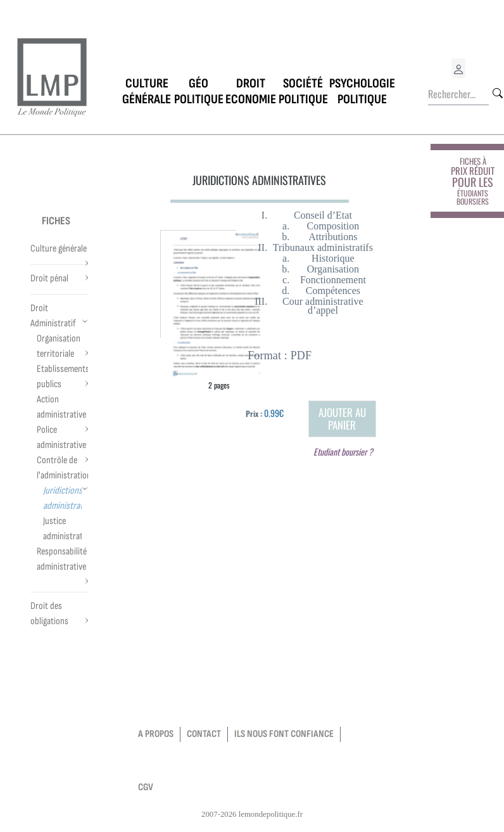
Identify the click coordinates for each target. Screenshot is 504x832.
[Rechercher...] (458, 94)
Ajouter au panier (342, 419)
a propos (156, 734)
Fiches (56, 221)
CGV (146, 787)
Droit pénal (49, 278)
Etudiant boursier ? (343, 451)
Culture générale (59, 249)
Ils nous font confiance (284, 734)
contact (204, 734)
